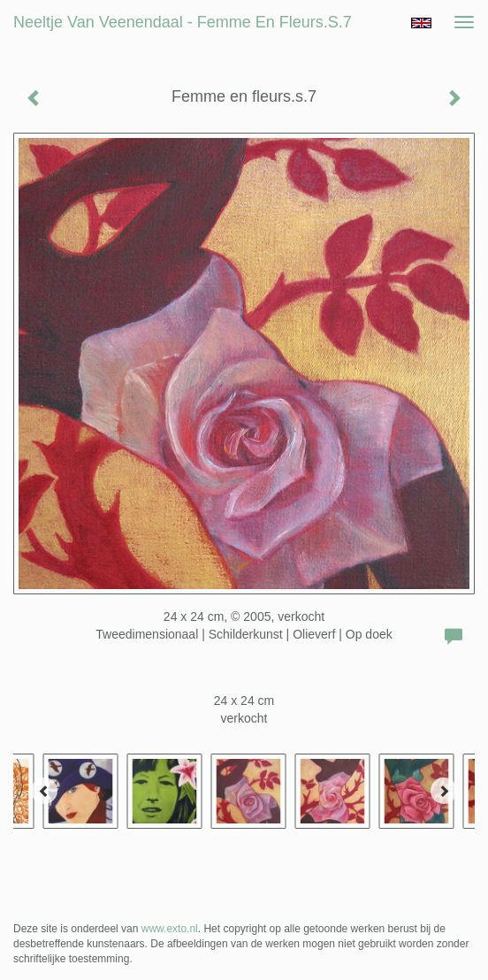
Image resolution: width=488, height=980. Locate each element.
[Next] (444, 791)
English (421, 23)
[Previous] (44, 791)
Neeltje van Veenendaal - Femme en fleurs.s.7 (183, 22)
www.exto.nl (170, 929)
